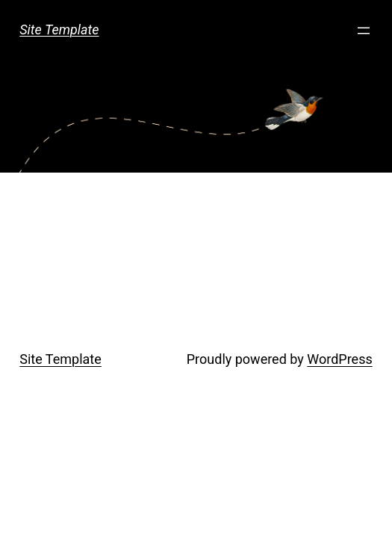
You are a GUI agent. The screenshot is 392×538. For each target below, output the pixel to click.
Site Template (59, 30)
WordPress (339, 359)
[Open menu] (364, 31)
